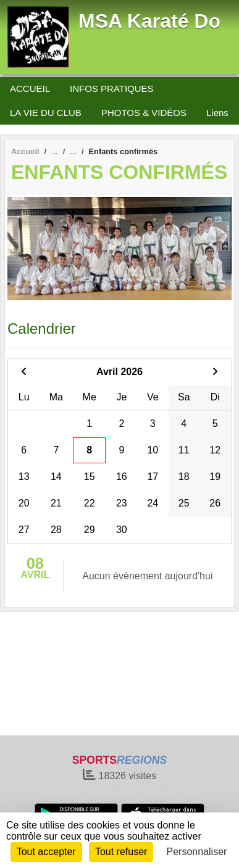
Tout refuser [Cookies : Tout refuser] (121, 852)
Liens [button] (217, 113)
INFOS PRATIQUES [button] (112, 89)
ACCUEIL (30, 89)
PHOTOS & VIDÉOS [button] (144, 113)
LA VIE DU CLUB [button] (46, 113)
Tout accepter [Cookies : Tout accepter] (46, 852)
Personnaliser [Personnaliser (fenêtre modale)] (197, 852)
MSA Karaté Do (149, 21)
